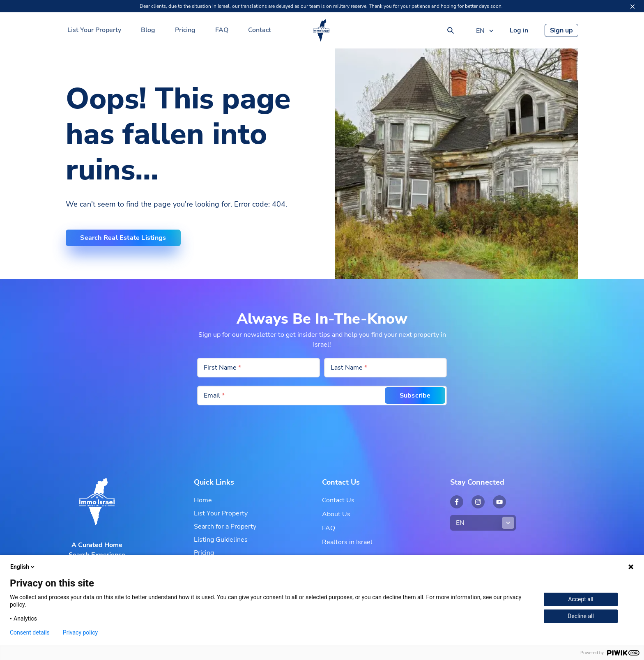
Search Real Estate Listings (125, 238)
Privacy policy (80, 632)
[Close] (632, 7)
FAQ (222, 30)
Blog (148, 30)
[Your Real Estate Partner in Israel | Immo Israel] (321, 30)
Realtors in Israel (347, 542)
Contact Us (338, 500)
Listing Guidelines (221, 540)
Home (203, 500)
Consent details (30, 632)
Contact (260, 30)
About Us (336, 514)
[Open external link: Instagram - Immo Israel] (478, 502)
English (23, 567)
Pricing (185, 30)
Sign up (561, 30)
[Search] (451, 30)
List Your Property (94, 30)
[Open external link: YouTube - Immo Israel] (499, 502)
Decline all (581, 616)
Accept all (581, 599)
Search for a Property (225, 527)
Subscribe (413, 396)
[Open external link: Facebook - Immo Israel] (457, 502)
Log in (519, 30)
